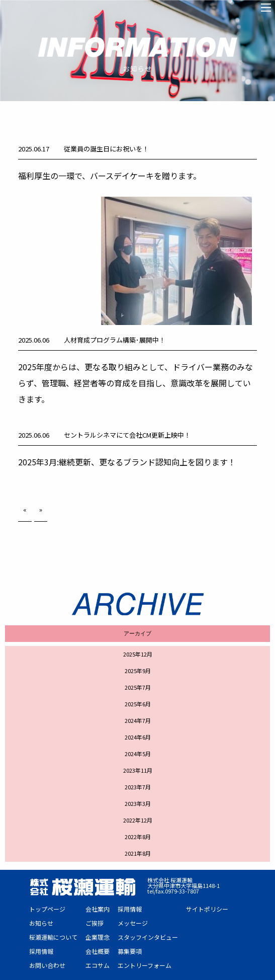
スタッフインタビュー (148, 937)
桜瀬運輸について (53, 937)
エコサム (98, 965)
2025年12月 (138, 654)
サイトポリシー (207, 909)
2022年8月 (138, 837)
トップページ (47, 909)
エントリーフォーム (145, 965)
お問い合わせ (47, 965)
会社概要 (98, 951)
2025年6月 (138, 704)
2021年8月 (138, 853)
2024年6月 (138, 737)
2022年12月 (138, 820)
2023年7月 (138, 787)
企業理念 (98, 937)
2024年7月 (138, 720)
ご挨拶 (95, 923)
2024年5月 (138, 754)
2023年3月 (138, 803)
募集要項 (130, 951)
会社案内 (98, 909)
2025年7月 (138, 687)
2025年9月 (138, 671)
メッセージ (133, 923)
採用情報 (41, 951)
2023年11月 (138, 770)
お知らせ (41, 923)
